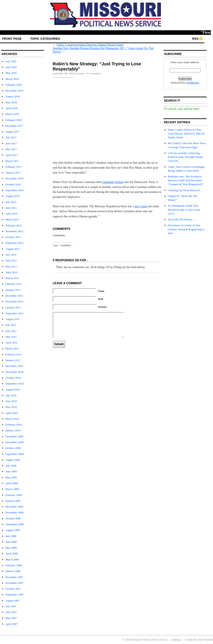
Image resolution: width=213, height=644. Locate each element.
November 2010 (14, 372)
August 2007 (13, 601)
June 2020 (11, 67)
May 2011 (11, 337)
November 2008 (14, 512)
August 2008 (13, 530)
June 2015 (11, 208)
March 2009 (12, 489)
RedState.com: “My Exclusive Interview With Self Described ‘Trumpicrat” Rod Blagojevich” (186, 180)
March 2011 (12, 349)
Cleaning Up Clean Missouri (184, 190)
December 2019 (14, 91)
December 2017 (14, 126)
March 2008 (12, 559)
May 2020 (11, 73)
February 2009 (14, 495)
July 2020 (11, 61)
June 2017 (11, 143)
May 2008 (11, 548)
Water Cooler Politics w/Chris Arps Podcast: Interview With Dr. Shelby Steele (187, 134)
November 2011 (14, 301)
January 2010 (13, 430)
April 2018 (12, 108)
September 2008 (15, 524)
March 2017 (12, 161)
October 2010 (13, 378)
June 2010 (11, 401)
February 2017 (14, 167)
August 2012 (13, 249)
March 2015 (12, 219)
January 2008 (13, 571)
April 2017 (12, 155)
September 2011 (14, 313)
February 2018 (14, 120)
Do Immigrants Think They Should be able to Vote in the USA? (184, 210)
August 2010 (13, 390)
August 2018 (13, 96)
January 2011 (13, 360)
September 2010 (15, 384)
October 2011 (13, 308)
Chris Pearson (205, 640)
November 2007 (14, 583)
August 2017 (13, 132)
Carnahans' (66, 245)
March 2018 (12, 114)
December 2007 (14, 577)
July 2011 (11, 325)
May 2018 (11, 102)
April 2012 (12, 272)
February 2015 (14, 225)
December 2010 (14, 366)
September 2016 (15, 190)
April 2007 (12, 624)
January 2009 (13, 501)
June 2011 (11, 331)
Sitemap (176, 640)
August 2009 (13, 460)
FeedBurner (193, 83)
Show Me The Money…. (182, 219)
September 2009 (15, 454)
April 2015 (12, 214)
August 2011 (12, 319)
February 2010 (14, 425)
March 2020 (12, 79)
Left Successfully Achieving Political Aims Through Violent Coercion (185, 157)
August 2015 (13, 196)
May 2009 (11, 477)
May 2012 (11, 266)
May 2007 (11, 618)
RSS (195, 39)
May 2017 (11, 149)
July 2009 (11, 466)
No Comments (94, 73)
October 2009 (13, 448)
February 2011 (14, 354)
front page (12, 39)
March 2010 (12, 419)
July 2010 (11, 395)
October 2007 (13, 589)
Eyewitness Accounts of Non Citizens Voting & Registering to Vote (186, 229)
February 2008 (14, 565)
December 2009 (14, 436)
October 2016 (13, 184)
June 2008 (11, 542)
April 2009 (12, 483)
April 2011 (11, 343)
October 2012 (13, 237)
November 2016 (14, 178)
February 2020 (14, 85)
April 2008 (12, 553)
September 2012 (15, 243)
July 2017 (11, 137)
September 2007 (15, 594)
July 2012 (11, 255)
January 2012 (13, 290)
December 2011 (14, 296)
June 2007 (11, 612)
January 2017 (13, 173)
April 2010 (12, 413)
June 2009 (11, 471)
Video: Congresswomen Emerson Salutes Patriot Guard (90, 45)
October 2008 (13, 518)
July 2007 (11, 606)
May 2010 (11, 407)
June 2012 (11, 260)
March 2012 (12, 278)
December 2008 (14, 507)
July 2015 (11, 202)
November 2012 (14, 231)
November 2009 (14, 442)
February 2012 (14, 284)
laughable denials (113, 182)
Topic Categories (45, 39)
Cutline (189, 640)
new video (141, 206)
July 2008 (11, 536)
